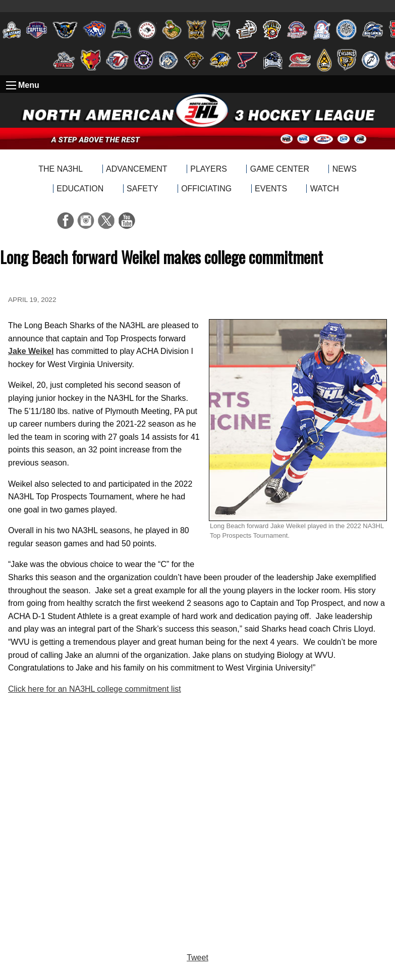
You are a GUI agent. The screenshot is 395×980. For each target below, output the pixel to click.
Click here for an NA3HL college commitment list (95, 689)
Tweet (197, 958)
